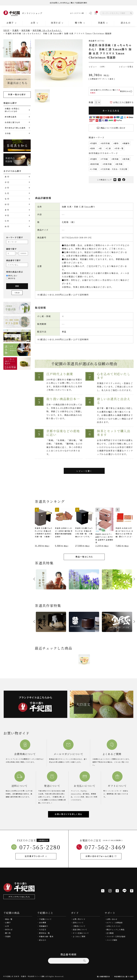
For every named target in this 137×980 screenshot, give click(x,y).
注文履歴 (110, 933)
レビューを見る (126, 67)
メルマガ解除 (112, 940)
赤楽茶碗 (108, 164)
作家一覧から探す (17, 94)
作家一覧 (120, 148)
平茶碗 (105, 159)
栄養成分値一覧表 (46, 936)
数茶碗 (119, 164)
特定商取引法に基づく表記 (124, 976)
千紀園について (45, 919)
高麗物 (126, 143)
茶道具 (15, 30)
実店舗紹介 (44, 926)
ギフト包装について (81, 933)
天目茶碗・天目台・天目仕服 (115, 169)
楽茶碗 (126, 159)
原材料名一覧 (44, 933)
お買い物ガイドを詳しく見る (68, 814)
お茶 (7, 926)
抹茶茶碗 (26, 30)
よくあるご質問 (79, 936)
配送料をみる (125, 91)
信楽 (93, 148)
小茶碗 (94, 169)
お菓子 (8, 922)
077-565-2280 (40, 847)
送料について (78, 922)
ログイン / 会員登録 (114, 922)
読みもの (43, 940)
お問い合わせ (112, 919)
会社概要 (43, 922)
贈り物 (8, 933)
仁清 (109, 148)
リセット (17, 293)
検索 (17, 286)
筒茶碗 (116, 159)
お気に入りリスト (114, 926)
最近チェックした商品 (115, 929)
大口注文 (43, 929)
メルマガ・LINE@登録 (116, 936)
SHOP (6, 30)
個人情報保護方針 (104, 976)
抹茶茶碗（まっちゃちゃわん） (47, 30)
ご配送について (79, 926)
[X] (103, 891)
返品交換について (80, 929)
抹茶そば (9, 929)
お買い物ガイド (79, 919)
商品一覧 (9, 919)
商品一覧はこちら (84, 557)
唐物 (117, 143)
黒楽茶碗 (95, 164)
